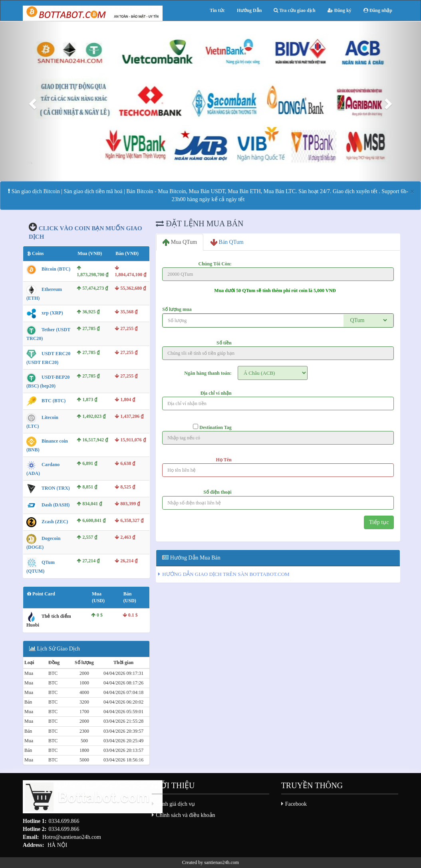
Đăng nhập (378, 10)
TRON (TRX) (56, 488)
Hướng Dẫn (249, 10)
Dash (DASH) (56, 505)
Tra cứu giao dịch (294, 10)
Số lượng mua (177, 309)
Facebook (296, 804)
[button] (32, 101)
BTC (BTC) (54, 401)
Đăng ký (340, 10)
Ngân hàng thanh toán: (208, 373)
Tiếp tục (379, 522)
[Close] (412, 192)
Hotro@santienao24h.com (72, 837)
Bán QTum (227, 242)
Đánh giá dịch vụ (175, 804)
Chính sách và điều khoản (185, 815)
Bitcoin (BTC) (56, 269)
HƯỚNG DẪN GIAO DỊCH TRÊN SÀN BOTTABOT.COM (226, 574)
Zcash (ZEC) (55, 522)
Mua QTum (180, 242)
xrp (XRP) (52, 313)
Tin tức (217, 10)
